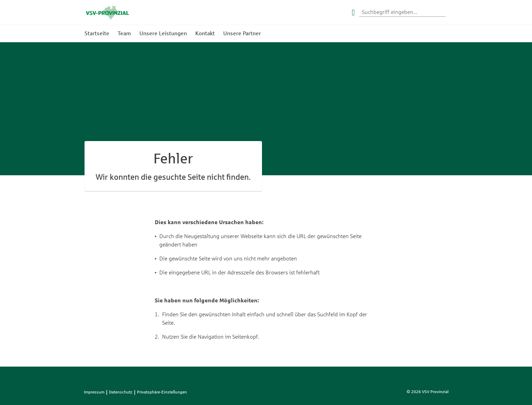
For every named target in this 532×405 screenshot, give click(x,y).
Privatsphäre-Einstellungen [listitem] (162, 392)
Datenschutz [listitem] (121, 392)
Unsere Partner (242, 33)
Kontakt (205, 33)
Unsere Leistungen (163, 33)
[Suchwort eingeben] (402, 13)
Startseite (97, 33)
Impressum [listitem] (94, 392)
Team (124, 33)
